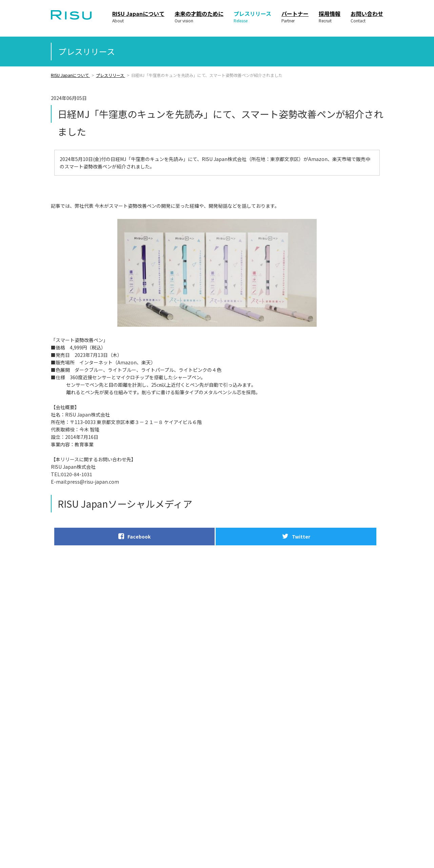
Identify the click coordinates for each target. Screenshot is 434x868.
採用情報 (330, 14)
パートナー (295, 14)
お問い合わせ (367, 14)
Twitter (157, 528)
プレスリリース (252, 14)
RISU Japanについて (138, 14)
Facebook (88, 528)
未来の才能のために (199, 14)
